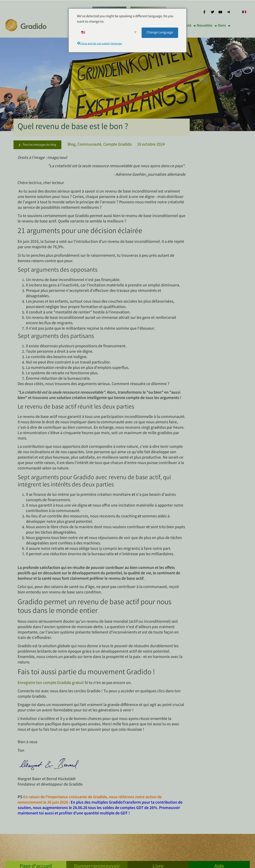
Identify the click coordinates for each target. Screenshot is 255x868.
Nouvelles (207, 26)
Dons (224, 26)
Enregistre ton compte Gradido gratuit (51, 683)
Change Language (160, 33)
